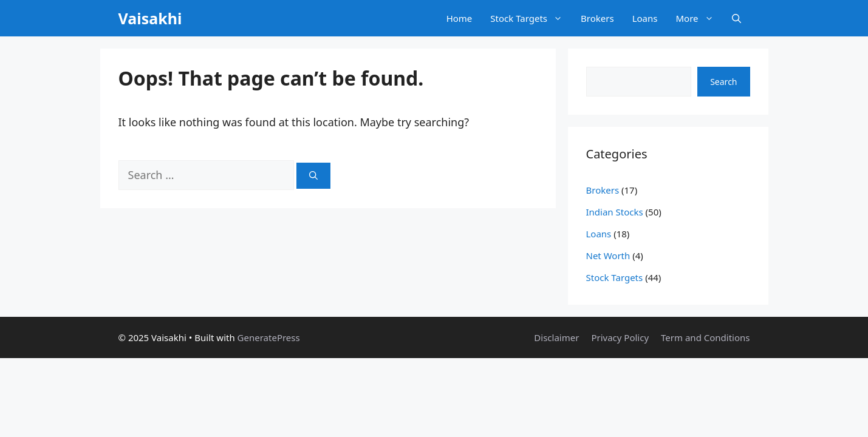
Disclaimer (556, 337)
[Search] (313, 176)
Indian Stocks (615, 212)
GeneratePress (269, 337)
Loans (645, 18)
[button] (736, 18)
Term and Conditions (705, 337)
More (699, 18)
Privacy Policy (620, 337)
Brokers (597, 18)
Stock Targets (531, 18)
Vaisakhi (150, 18)
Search (723, 82)
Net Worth (608, 256)
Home (460, 18)
